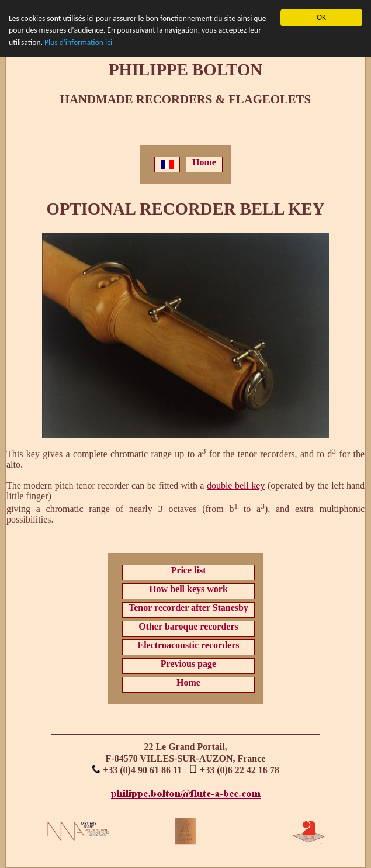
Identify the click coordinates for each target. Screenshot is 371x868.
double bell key (236, 485)
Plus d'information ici (78, 42)
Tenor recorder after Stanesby (188, 608)
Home (204, 162)
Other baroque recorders (188, 626)
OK (321, 17)
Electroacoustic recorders (188, 645)
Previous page (188, 664)
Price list (189, 570)
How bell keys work (188, 589)
